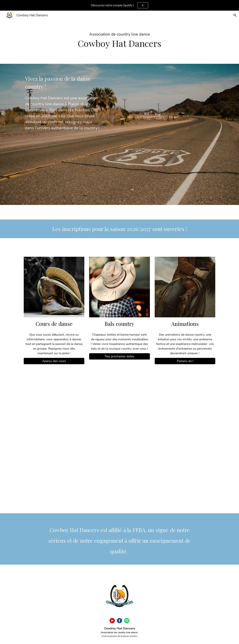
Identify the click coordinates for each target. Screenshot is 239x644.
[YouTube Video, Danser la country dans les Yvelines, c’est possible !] (119, 441)
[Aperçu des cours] (54, 361)
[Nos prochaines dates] (119, 356)
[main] (119, 37)
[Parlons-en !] (185, 361)
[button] (235, 15)
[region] (119, 5)
